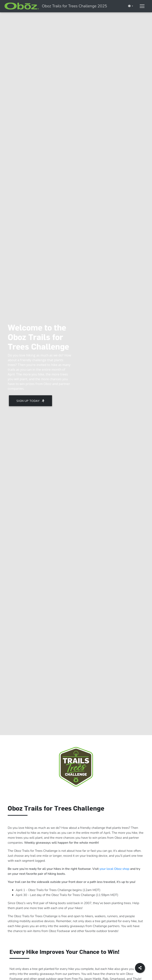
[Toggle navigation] (132, 15)
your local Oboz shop (114, 869)
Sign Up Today (30, 401)
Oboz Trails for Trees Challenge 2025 (101, 7)
